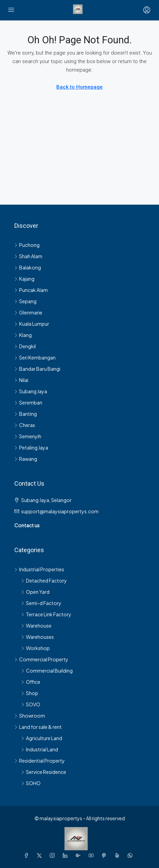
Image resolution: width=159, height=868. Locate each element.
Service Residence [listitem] (44, 772)
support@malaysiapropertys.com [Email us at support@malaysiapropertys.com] (60, 511)
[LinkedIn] (67, 855)
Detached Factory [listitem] (44, 580)
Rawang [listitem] (26, 459)
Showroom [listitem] (30, 716)
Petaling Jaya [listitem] (31, 447)
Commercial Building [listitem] (47, 671)
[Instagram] (54, 855)
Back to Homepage (79, 87)
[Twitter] (41, 855)
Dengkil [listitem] (25, 346)
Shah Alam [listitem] (28, 256)
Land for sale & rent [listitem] (38, 727)
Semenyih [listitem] (28, 436)
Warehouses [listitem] (38, 637)
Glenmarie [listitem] (28, 312)
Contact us (27, 525)
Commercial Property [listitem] (41, 659)
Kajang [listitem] (24, 279)
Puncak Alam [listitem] (31, 290)
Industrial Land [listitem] (40, 749)
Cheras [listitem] (25, 425)
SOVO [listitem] (31, 704)
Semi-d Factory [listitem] (41, 603)
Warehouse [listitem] (36, 626)
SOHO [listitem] (31, 783)
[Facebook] (28, 855)
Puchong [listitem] (27, 245)
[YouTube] (92, 855)
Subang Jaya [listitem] (31, 391)
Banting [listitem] (26, 414)
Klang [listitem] (23, 335)
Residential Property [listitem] (40, 761)
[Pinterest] (105, 855)
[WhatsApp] (131, 855)
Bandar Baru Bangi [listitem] (37, 369)
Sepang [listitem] (25, 301)
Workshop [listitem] (35, 648)
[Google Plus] (79, 855)
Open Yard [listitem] (35, 592)
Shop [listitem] (30, 693)
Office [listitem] (31, 682)
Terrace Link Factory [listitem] (46, 614)
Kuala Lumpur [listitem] (32, 324)
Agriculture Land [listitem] (42, 738)
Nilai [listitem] (21, 380)
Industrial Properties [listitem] (39, 569)
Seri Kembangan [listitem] (35, 357)
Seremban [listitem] (28, 402)
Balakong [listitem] (28, 267)
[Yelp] (118, 855)
